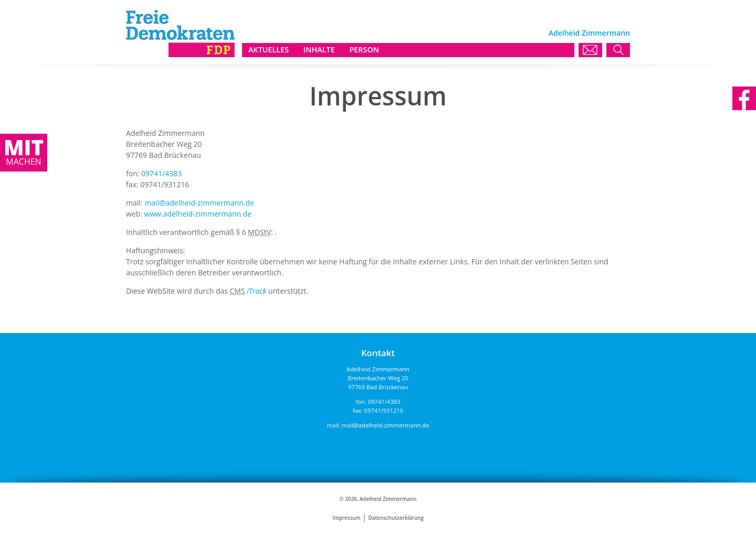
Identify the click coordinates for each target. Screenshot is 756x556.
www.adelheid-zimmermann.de (198, 214)
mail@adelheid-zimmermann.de (199, 203)
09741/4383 (161, 173)
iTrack (256, 291)
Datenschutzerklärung (396, 518)
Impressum (346, 518)
